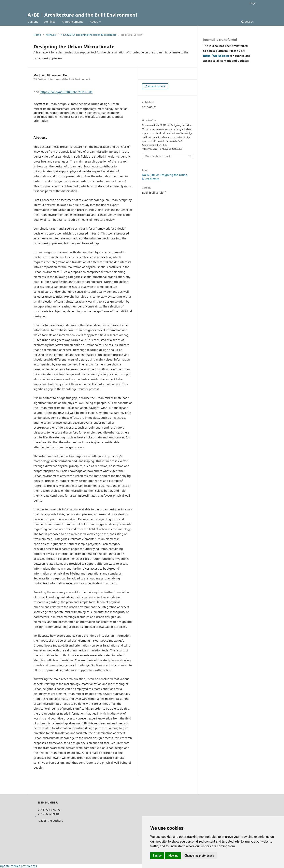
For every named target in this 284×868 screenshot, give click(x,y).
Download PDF (156, 86)
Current (33, 22)
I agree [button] (157, 856)
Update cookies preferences (18, 866)
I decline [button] (173, 856)
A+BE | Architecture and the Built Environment (83, 15)
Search (247, 22)
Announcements (73, 22)
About (94, 22)
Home (37, 35)
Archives (50, 22)
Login (253, 3)
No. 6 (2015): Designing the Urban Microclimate (88, 35)
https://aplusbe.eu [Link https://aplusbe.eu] (216, 56)
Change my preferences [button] (199, 856)
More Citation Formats (158, 156)
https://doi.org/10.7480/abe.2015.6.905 (66, 92)
